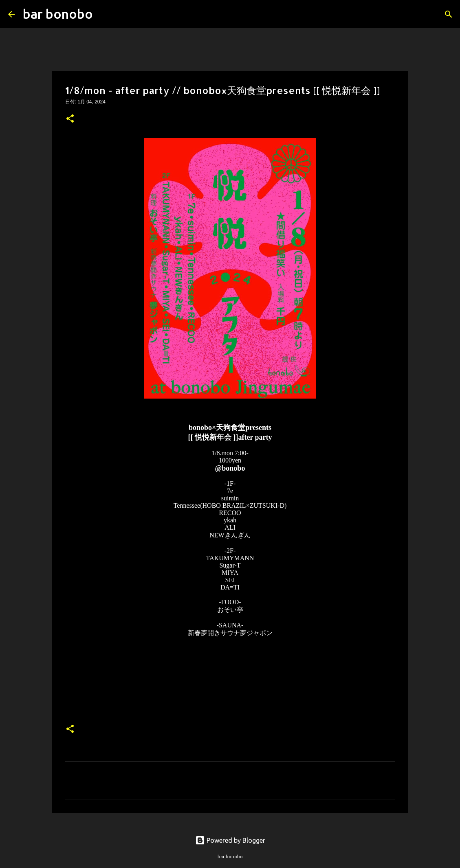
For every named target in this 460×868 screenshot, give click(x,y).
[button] (70, 119)
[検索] (104, 14)
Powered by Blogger (230, 840)
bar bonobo (58, 14)
